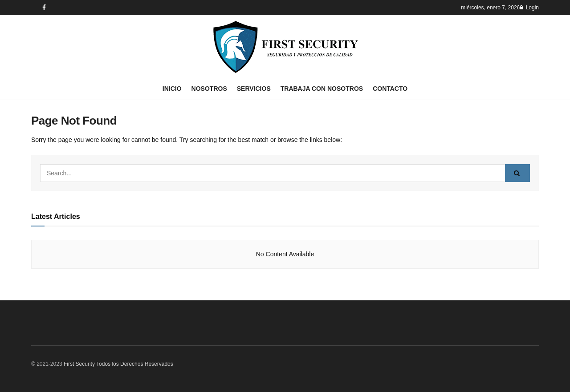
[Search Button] (517, 173)
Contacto (390, 89)
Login (529, 8)
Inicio (172, 89)
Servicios (254, 89)
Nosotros (209, 89)
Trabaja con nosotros (322, 89)
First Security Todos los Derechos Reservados (118, 364)
